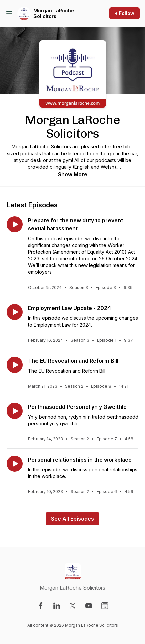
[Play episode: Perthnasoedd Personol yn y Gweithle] (15, 411)
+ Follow (124, 13)
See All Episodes (72, 519)
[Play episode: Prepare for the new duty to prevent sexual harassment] (15, 224)
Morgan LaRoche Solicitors (54, 14)
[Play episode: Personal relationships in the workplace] (15, 464)
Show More (73, 174)
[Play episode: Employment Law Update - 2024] (15, 312)
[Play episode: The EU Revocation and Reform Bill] (15, 365)
